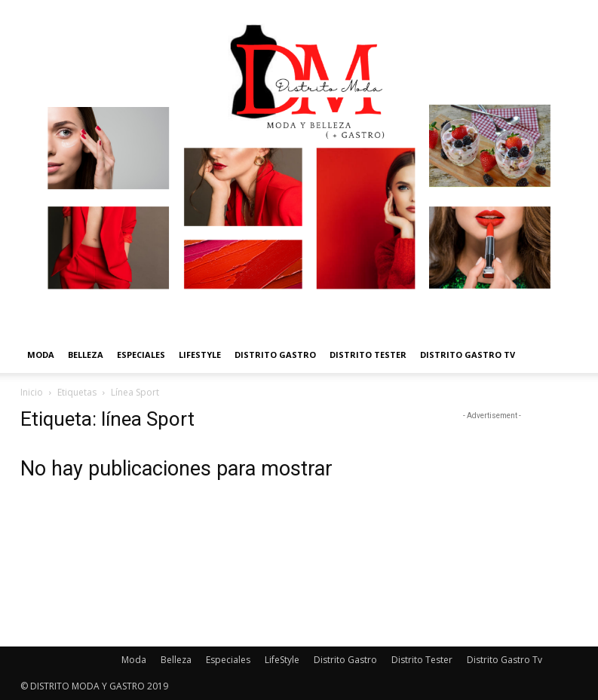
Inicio (32, 392)
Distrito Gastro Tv (468, 355)
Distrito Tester (368, 355)
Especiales (141, 355)
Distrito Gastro (275, 355)
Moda (41, 355)
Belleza (86, 355)
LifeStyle (200, 355)
